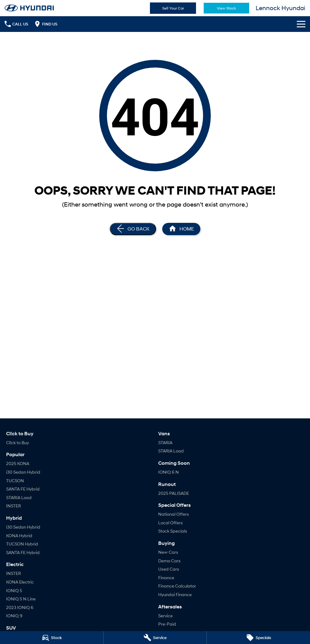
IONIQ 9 (14, 616)
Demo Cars (169, 561)
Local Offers (171, 523)
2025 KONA (18, 463)
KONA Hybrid (19, 535)
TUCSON (15, 481)
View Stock (226, 8)
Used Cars (169, 569)
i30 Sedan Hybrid (23, 472)
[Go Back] (133, 229)
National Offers (174, 514)
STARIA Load (19, 497)
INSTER (14, 506)
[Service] (155, 638)
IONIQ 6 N (169, 472)
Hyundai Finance (175, 594)
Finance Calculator (177, 586)
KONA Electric (20, 582)
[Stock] (52, 638)
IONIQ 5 (14, 590)
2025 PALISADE (174, 493)
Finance (166, 578)
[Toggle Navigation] (301, 24)
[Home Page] (181, 229)
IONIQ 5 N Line (21, 599)
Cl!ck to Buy (18, 442)
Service (165, 616)
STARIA (165, 442)
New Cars (168, 552)
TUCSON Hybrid (22, 544)
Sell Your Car (173, 8)
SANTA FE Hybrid (23, 489)
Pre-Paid (167, 624)
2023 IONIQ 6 (20, 607)
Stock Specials (173, 531)
